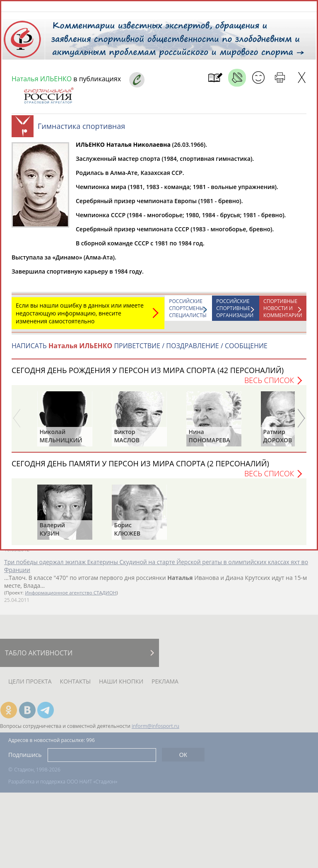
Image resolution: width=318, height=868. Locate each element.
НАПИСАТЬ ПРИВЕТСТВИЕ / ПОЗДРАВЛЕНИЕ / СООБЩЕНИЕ (140, 350)
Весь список (269, 384)
